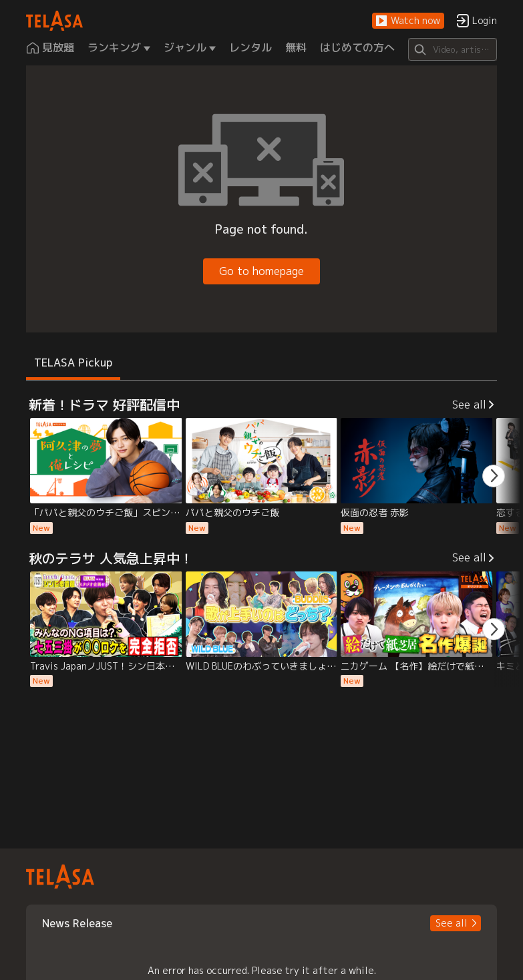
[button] (408, 21)
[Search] (453, 49)
